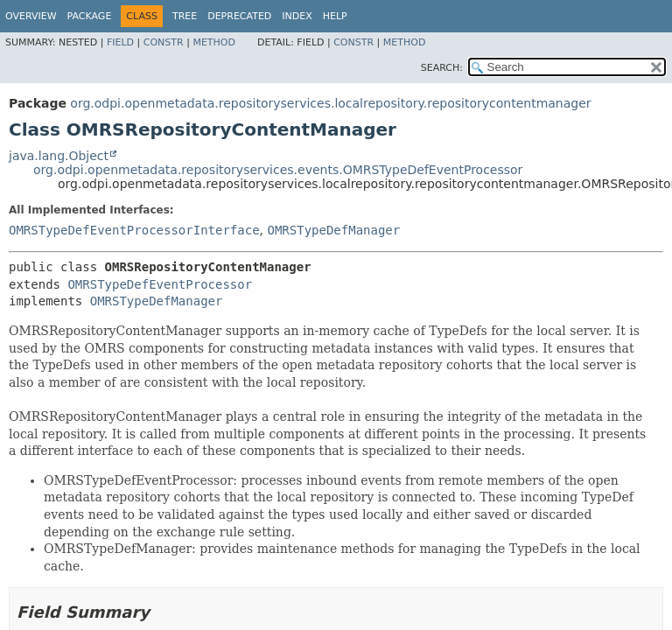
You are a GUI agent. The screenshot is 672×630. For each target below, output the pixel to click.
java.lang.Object (59, 156)
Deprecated (239, 16)
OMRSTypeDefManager (333, 230)
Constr (164, 42)
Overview (31, 16)
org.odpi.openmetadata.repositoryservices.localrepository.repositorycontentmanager (330, 103)
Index (297, 16)
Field (120, 42)
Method (214, 42)
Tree (185, 16)
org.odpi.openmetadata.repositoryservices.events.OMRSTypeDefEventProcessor (278, 170)
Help (335, 16)
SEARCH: (442, 68)
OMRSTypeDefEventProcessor (160, 284)
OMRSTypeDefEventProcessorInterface (134, 230)
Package (90, 16)
